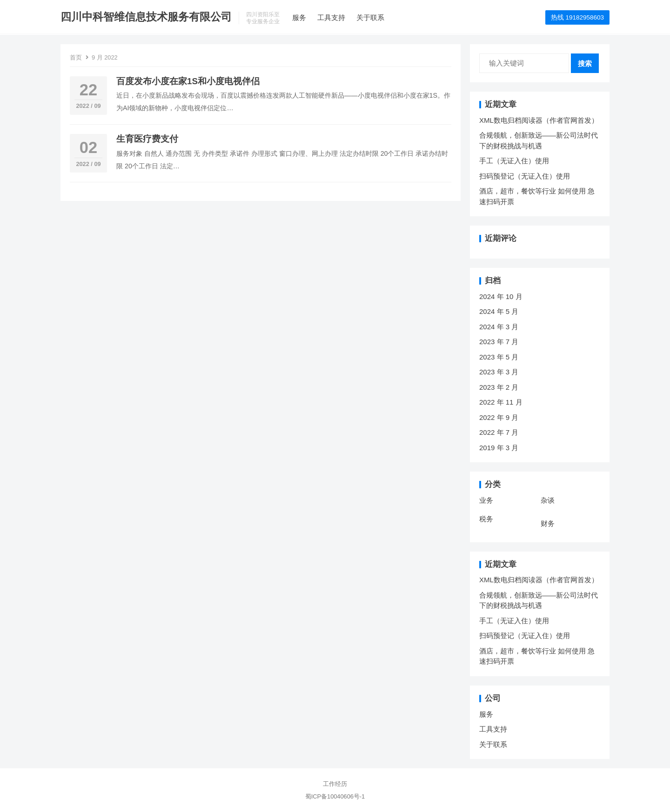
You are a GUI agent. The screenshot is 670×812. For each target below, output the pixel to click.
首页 (76, 57)
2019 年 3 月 (499, 448)
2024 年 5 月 (499, 311)
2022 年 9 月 (499, 417)
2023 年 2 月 (499, 387)
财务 (548, 523)
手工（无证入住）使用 (514, 161)
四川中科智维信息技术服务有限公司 (146, 17)
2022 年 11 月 (501, 402)
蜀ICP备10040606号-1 (335, 796)
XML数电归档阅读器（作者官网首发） (539, 120)
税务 (486, 519)
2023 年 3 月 (499, 372)
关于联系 (370, 17)
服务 (299, 17)
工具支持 (331, 17)
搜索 (585, 63)
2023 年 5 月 (499, 357)
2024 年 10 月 (501, 296)
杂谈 (548, 500)
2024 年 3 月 (499, 327)
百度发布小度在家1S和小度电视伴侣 (188, 81)
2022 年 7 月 (499, 432)
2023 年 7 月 (499, 342)
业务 (486, 500)
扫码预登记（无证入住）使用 (525, 176)
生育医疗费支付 (147, 139)
